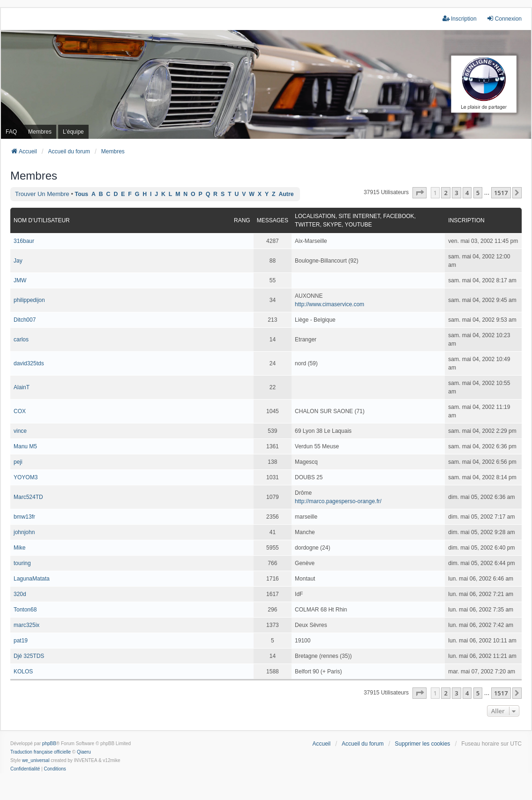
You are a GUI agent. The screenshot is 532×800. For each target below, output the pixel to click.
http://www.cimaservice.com (330, 304)
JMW (20, 280)
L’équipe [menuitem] (73, 132)
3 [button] (456, 193)
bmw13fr (24, 517)
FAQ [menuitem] (11, 132)
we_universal (36, 760)
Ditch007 (25, 320)
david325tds (29, 363)
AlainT (22, 387)
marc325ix (26, 625)
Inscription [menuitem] (460, 19)
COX (20, 411)
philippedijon (29, 300)
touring (22, 563)
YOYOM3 (26, 477)
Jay (18, 261)
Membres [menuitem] (40, 132)
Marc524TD (28, 497)
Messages (273, 220)
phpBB (49, 743)
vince (20, 431)
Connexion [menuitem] (504, 19)
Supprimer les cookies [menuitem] (422, 744)
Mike (19, 548)
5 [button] (478, 193)
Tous (82, 194)
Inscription (466, 220)
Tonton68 (25, 610)
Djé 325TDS (29, 656)
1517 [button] (501, 193)
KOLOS (23, 672)
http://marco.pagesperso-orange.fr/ (338, 501)
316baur (24, 241)
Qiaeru (84, 752)
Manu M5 (25, 446)
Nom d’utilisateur (42, 220)
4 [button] (467, 193)
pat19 (21, 641)
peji (18, 462)
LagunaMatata (32, 579)
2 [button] (446, 193)
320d (20, 594)
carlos (21, 340)
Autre (286, 194)
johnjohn (24, 532)
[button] (420, 193)
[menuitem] (25, 769)
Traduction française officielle (41, 752)
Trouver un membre (42, 194)
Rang (242, 220)
